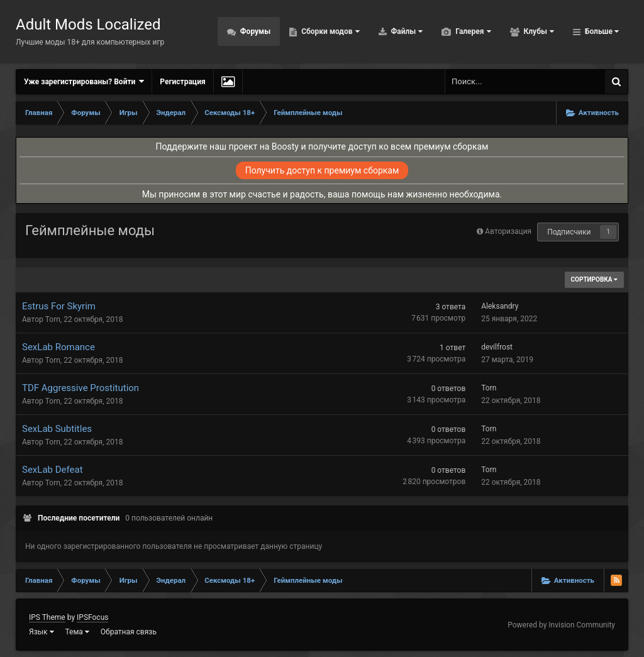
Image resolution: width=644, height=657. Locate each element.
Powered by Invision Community (561, 625)
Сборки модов (329, 31)
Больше (601, 31)
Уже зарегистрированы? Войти (84, 81)
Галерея (472, 31)
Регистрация (182, 82)
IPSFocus (92, 617)
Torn (53, 319)
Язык (42, 632)
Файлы (406, 31)
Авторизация (508, 231)
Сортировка (594, 279)
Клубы (538, 31)
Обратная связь (129, 632)
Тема (77, 632)
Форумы (254, 31)
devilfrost (497, 347)
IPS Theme (47, 617)
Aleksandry (500, 306)
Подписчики (569, 232)
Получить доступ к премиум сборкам (322, 170)
